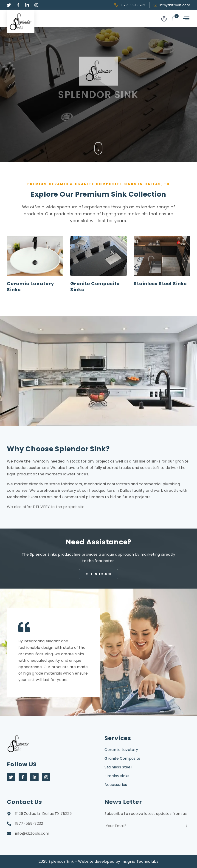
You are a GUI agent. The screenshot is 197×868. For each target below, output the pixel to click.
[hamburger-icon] (186, 19)
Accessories (116, 785)
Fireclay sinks (117, 776)
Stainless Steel (118, 767)
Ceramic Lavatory (121, 750)
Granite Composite (122, 758)
